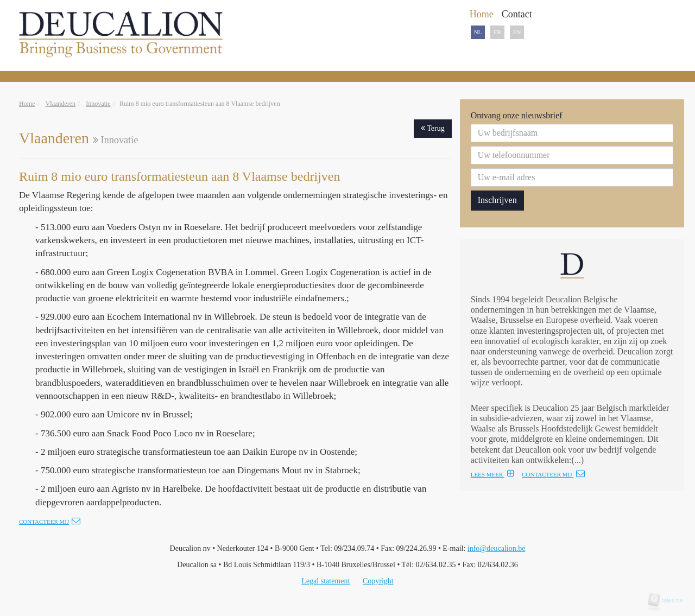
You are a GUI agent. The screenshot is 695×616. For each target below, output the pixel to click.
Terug (433, 128)
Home (27, 104)
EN (517, 32)
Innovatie (98, 104)
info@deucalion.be (497, 548)
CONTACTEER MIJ (553, 474)
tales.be (669, 600)
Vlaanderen (61, 104)
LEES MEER (492, 474)
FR (497, 32)
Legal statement (326, 581)
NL (478, 32)
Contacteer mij (50, 522)
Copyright (378, 581)
